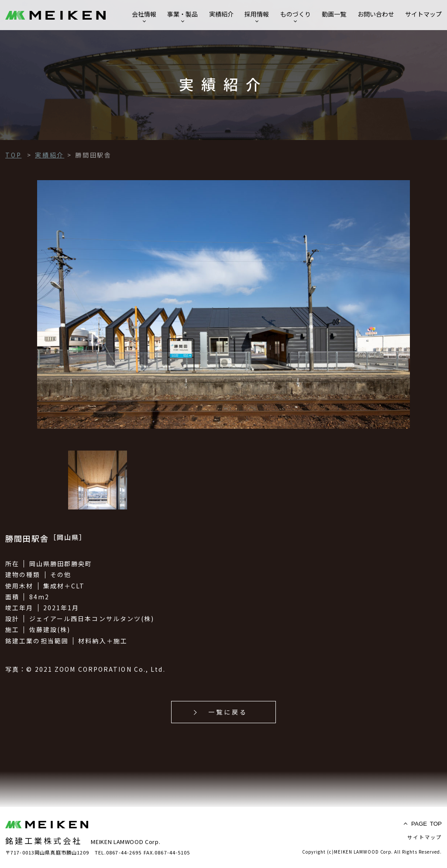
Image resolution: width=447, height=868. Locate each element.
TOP (426, 824)
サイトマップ (423, 14)
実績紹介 (221, 14)
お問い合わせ (376, 14)
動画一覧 (334, 14)
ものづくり (296, 14)
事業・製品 (182, 14)
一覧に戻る (228, 712)
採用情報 (257, 14)
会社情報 (144, 14)
